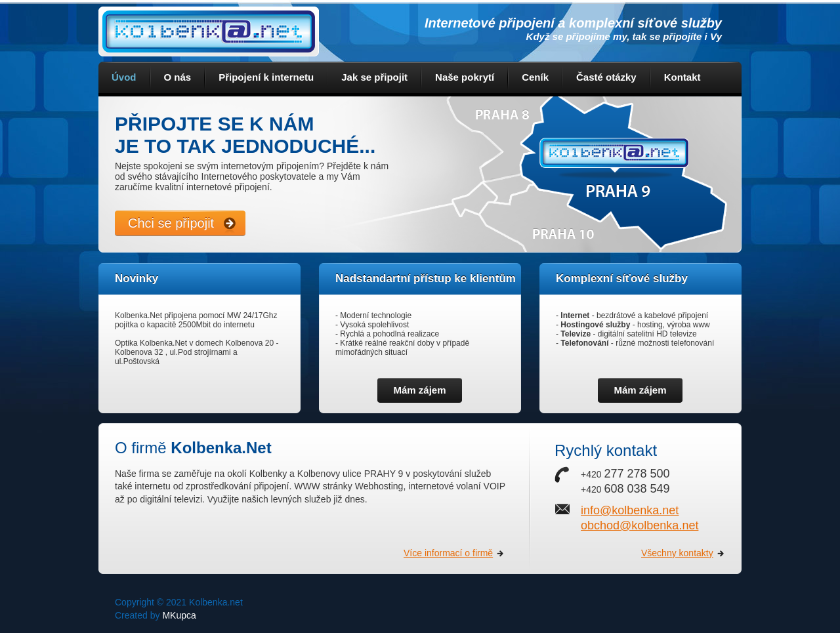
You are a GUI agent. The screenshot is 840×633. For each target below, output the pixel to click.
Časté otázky (606, 77)
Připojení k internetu (266, 77)
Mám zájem (419, 390)
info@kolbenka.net (630, 510)
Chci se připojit (171, 223)
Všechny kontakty (677, 553)
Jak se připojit (374, 77)
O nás (178, 77)
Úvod (124, 77)
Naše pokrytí (465, 77)
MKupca (179, 615)
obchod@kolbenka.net (640, 525)
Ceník (535, 77)
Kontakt (682, 77)
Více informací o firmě (448, 553)
